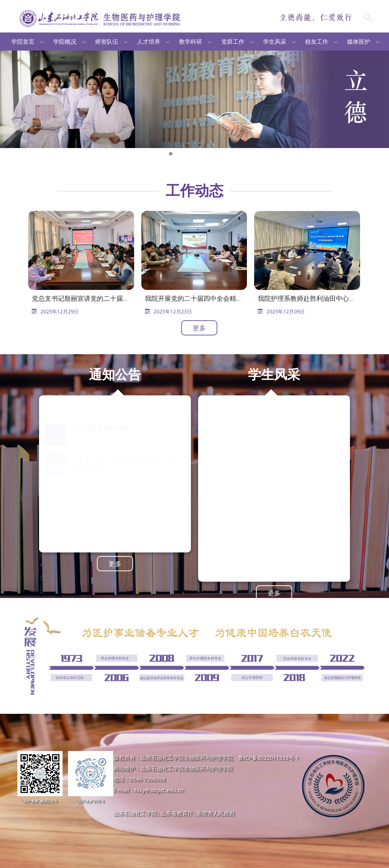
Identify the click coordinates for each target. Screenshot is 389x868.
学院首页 (23, 42)
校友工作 (317, 42)
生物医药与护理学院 (101, 18)
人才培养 (149, 42)
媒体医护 (359, 42)
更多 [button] (199, 328)
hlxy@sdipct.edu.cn (159, 790)
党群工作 (233, 42)
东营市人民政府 (216, 813)
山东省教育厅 (177, 813)
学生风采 (275, 42)
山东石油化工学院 (135, 813)
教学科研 (191, 42)
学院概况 (65, 42)
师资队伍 (107, 42)
